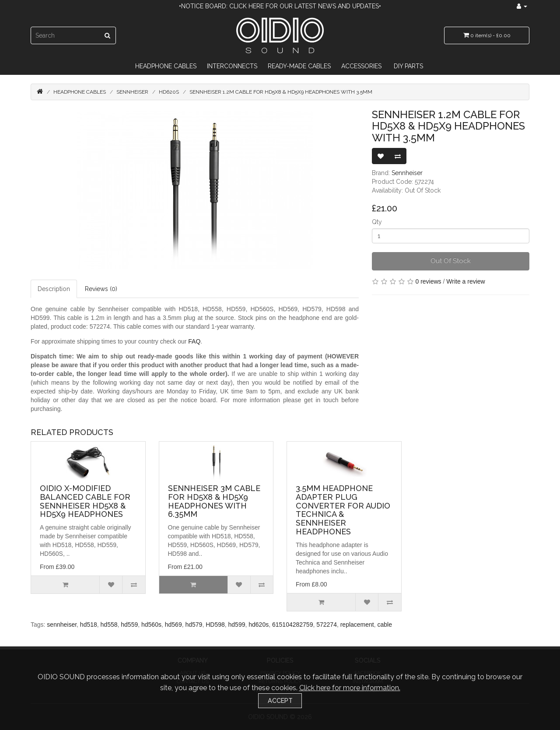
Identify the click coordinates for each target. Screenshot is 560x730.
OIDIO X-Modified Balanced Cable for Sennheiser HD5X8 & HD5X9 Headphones (85, 501)
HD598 (215, 625)
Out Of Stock (451, 261)
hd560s (151, 625)
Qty (377, 222)
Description (54, 289)
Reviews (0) (101, 289)
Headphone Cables (166, 66)
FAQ (194, 341)
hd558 (109, 625)
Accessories (361, 66)
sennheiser (62, 625)
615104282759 (292, 625)
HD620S (169, 92)
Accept (280, 700)
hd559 (129, 625)
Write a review (465, 281)
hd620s (259, 625)
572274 (327, 625)
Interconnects (232, 66)
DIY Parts (408, 66)
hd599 (237, 625)
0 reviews (428, 281)
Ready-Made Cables (299, 66)
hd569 (173, 625)
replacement (357, 625)
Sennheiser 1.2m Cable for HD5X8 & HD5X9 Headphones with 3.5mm (281, 92)
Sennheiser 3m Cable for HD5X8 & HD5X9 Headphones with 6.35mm (214, 501)
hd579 (194, 625)
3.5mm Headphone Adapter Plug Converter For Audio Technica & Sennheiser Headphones (343, 510)
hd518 (89, 625)
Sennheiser (132, 92)
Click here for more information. (350, 688)
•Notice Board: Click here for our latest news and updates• (280, 6)
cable (385, 625)
